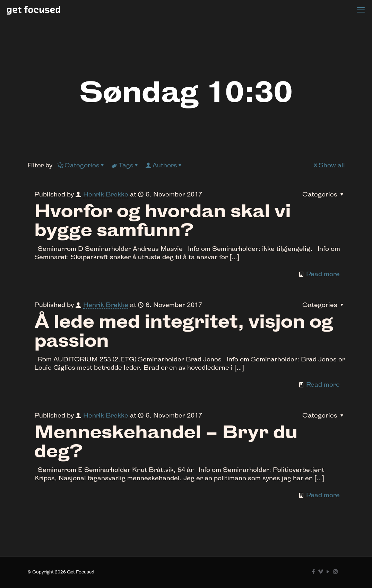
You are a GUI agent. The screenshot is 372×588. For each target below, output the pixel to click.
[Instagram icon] (335, 572)
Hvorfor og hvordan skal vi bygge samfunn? (163, 220)
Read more (323, 274)
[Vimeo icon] (321, 572)
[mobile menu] (361, 10)
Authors (164, 165)
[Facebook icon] (314, 572)
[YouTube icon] (328, 572)
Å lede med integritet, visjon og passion (184, 331)
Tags (126, 165)
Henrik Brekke (106, 194)
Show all (329, 165)
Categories (81, 165)
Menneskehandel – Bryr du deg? (166, 441)
